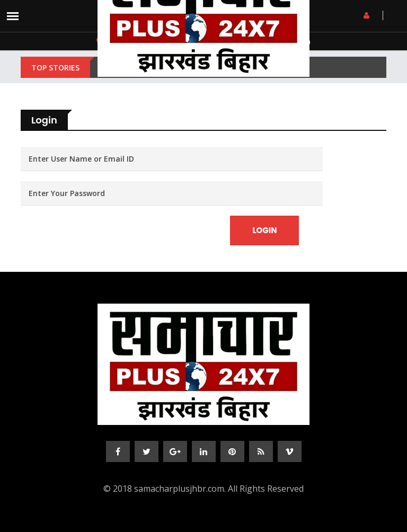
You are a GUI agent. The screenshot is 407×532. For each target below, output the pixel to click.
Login (264, 230)
